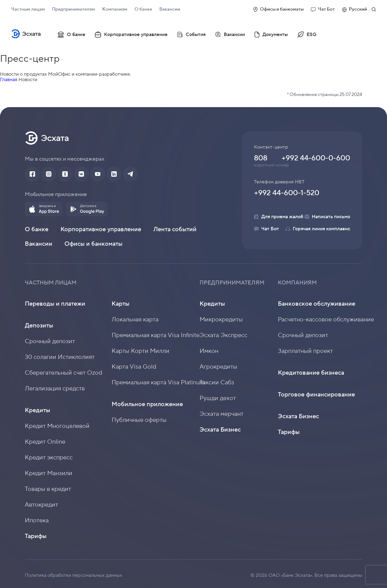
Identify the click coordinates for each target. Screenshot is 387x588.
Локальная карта (135, 320)
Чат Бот (323, 9)
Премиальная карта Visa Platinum (158, 383)
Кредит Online (45, 442)
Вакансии (170, 9)
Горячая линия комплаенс (318, 229)
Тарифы (36, 536)
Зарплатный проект (305, 351)
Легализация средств (55, 389)
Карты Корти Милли (140, 351)
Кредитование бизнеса (311, 373)
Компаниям (115, 9)
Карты (120, 304)
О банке (143, 9)
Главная (9, 80)
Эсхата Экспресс (223, 335)
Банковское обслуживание (317, 304)
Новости (28, 80)
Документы (271, 34)
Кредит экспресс (49, 458)
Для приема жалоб (279, 217)
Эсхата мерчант (221, 414)
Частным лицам (28, 9)
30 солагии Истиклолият (60, 357)
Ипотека (37, 521)
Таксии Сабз (217, 383)
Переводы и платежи (55, 304)
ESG (307, 34)
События (191, 34)
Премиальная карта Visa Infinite (156, 335)
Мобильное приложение (147, 404)
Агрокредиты (218, 367)
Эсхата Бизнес (220, 430)
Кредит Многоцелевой (57, 426)
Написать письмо (327, 217)
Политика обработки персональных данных (73, 575)
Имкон (209, 351)
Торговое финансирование (316, 395)
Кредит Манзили (49, 473)
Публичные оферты (139, 420)
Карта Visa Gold (134, 367)
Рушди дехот (218, 398)
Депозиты (39, 326)
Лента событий (175, 229)
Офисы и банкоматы (278, 9)
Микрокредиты (221, 320)
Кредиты (37, 410)
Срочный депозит (50, 341)
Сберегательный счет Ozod (63, 373)
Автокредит (41, 505)
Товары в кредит (48, 489)
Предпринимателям (73, 9)
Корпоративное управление (131, 34)
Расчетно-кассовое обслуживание (326, 320)
